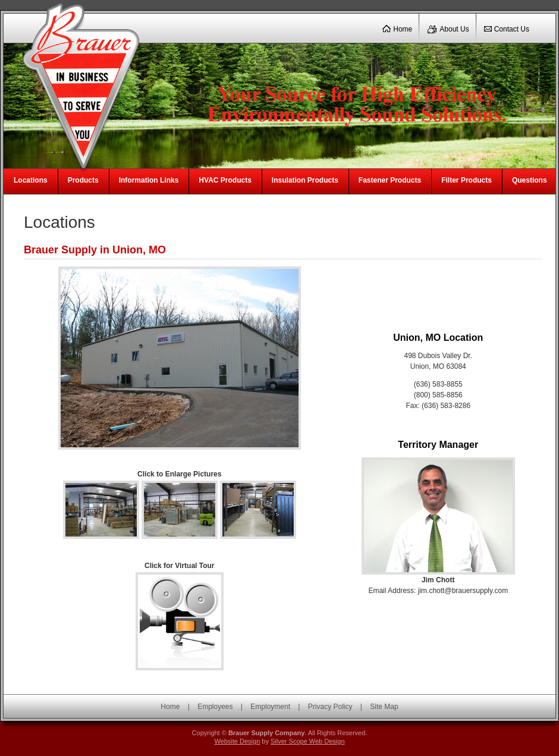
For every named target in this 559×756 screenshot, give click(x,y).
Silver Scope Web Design (308, 741)
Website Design (237, 741)
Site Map (384, 707)
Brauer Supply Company (77, 83)
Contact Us (512, 29)
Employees (215, 707)
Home (403, 29)
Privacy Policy (330, 707)
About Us (454, 29)
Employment (270, 707)
